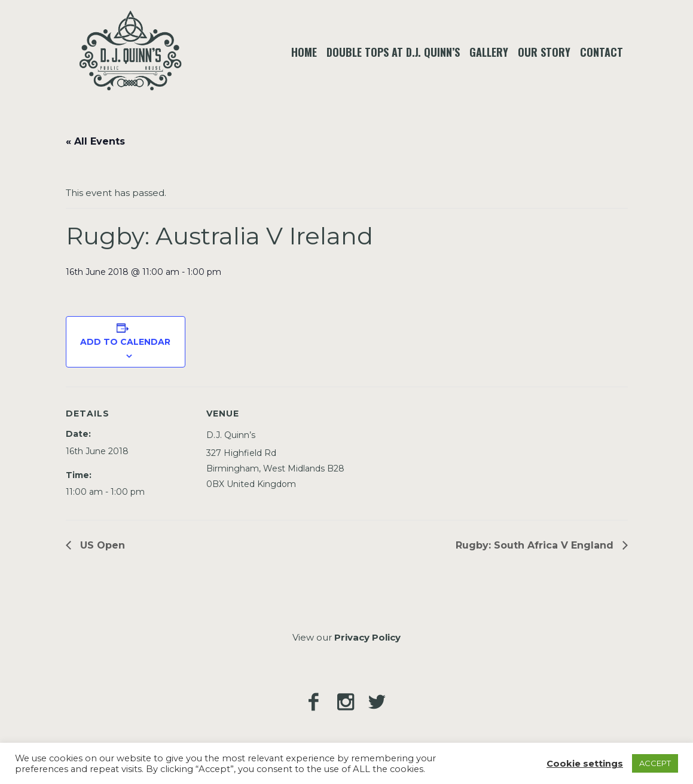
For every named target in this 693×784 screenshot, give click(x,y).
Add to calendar (125, 342)
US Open (101, 545)
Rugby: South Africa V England (536, 545)
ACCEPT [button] (655, 763)
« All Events (95, 141)
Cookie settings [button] (585, 764)
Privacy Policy (367, 637)
